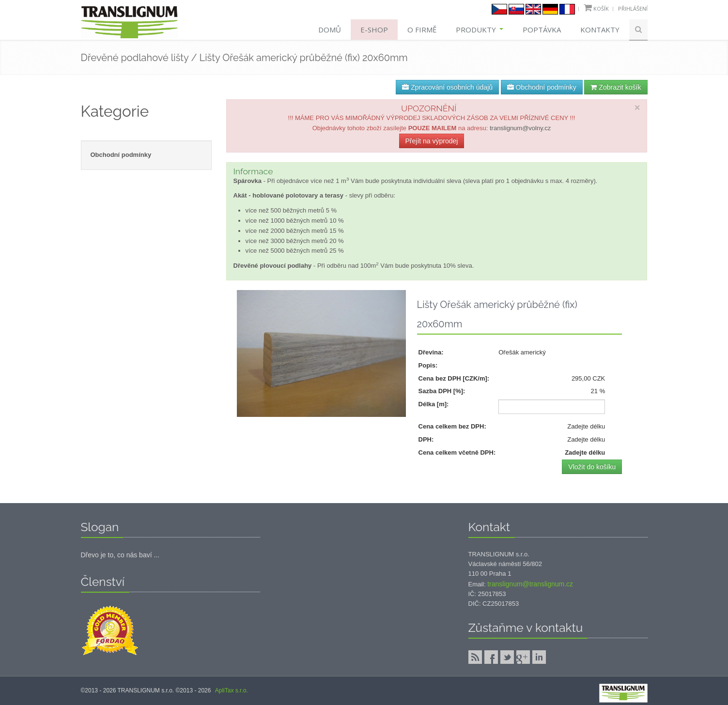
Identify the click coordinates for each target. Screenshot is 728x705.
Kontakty (600, 30)
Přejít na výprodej (432, 141)
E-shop (374, 30)
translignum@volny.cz (520, 128)
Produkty (480, 30)
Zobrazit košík (616, 87)
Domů (330, 30)
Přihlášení (633, 8)
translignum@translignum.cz (530, 584)
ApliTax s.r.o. (232, 690)
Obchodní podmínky (542, 87)
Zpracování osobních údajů (447, 87)
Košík (601, 8)
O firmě (422, 30)
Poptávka (542, 30)
